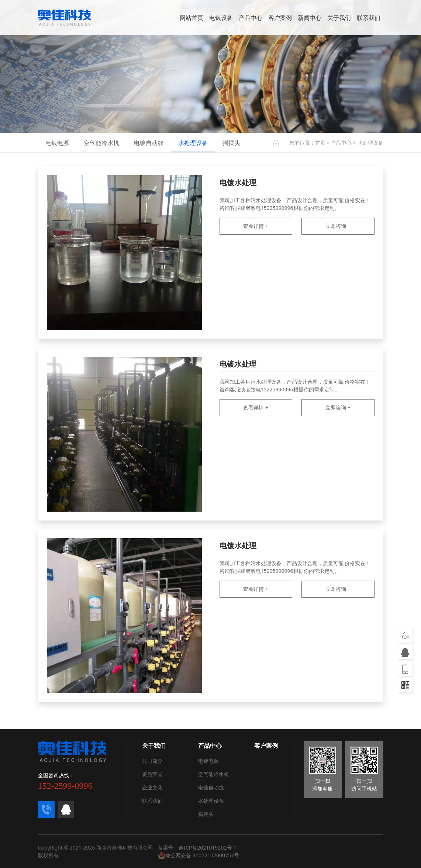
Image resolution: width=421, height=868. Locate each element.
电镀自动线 (149, 143)
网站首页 (191, 18)
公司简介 (152, 761)
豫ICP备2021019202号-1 (208, 848)
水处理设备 (193, 143)
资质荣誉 (152, 774)
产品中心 (251, 18)
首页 (320, 143)
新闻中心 (310, 18)
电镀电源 (57, 143)
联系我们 (369, 18)
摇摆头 (231, 143)
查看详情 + (256, 226)
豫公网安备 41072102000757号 (199, 855)
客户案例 (280, 18)
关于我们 (339, 18)
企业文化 (152, 787)
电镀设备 (221, 18)
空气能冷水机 (101, 143)
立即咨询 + (338, 226)
